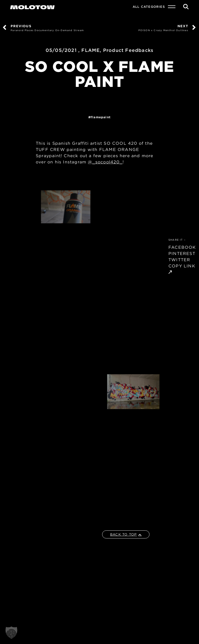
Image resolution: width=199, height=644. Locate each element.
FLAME (91, 50)
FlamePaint (101, 117)
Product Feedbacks (128, 50)
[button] (11, 633)
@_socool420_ (105, 162)
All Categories (149, 7)
